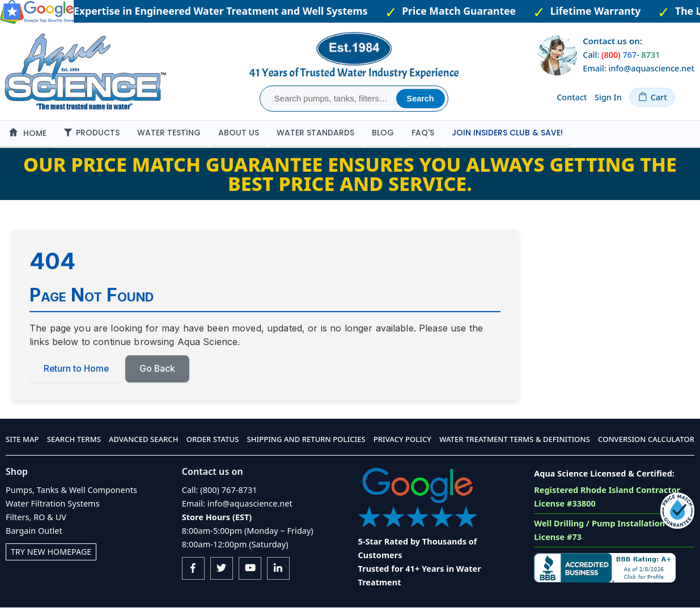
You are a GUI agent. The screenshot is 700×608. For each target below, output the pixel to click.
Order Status (213, 440)
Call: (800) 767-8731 (220, 490)
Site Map (22, 440)
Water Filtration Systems (53, 503)
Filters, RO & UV (36, 517)
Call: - (621, 55)
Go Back (159, 369)
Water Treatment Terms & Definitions (515, 440)
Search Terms (74, 440)
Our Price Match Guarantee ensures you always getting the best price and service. (350, 174)
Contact (572, 97)
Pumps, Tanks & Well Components (71, 490)
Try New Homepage (52, 552)
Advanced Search (143, 440)
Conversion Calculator (646, 440)
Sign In (608, 97)
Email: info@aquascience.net (639, 68)
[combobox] (330, 99)
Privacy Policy (402, 440)
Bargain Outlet (34, 531)
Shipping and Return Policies (306, 440)
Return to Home (77, 369)
